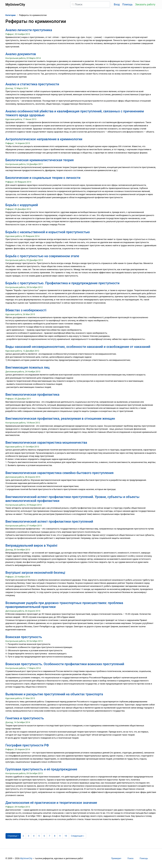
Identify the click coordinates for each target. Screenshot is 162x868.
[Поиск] (90, 4)
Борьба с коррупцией (22, 205)
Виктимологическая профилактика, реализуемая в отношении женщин (60, 419)
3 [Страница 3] (29, 836)
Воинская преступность (24, 637)
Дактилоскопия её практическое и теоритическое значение (51, 803)
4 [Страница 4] (34, 836)
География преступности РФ (27, 745)
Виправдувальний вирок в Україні (31, 545)
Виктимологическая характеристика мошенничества (46, 443)
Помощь (127, 4)
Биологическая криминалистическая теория (40, 160)
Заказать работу (145, 4)
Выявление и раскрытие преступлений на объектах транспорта (54, 694)
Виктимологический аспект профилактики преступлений (49, 521)
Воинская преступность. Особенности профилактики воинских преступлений (65, 664)
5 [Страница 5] (39, 836)
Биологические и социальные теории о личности (43, 178)
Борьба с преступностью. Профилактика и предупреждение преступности (63, 283)
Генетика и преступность (25, 718)
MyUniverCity (26, 858)
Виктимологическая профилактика (32, 395)
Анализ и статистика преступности (32, 84)
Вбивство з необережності (26, 310)
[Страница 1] (13, 836)
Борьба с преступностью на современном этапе (42, 256)
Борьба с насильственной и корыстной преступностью (48, 232)
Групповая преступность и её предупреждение (41, 769)
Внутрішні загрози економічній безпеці (35, 573)
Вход (117, 4)
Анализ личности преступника (29, 30)
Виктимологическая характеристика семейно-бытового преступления (60, 473)
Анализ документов (21, 54)
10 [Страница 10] (66, 836)
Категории (11, 15)
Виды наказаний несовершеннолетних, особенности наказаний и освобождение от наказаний (78, 347)
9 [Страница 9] (60, 836)
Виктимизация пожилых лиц (28, 367)
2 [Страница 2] (23, 836)
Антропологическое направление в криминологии (44, 139)
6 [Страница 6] (44, 836)
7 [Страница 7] (49, 836)
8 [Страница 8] (55, 836)
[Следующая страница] (78, 836)
